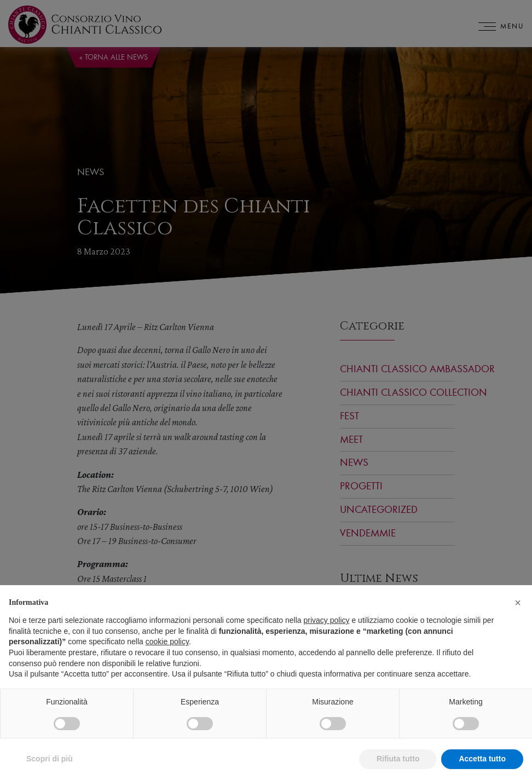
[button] (518, 616)
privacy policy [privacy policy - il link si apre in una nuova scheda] (327, 633)
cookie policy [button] (167, 655)
